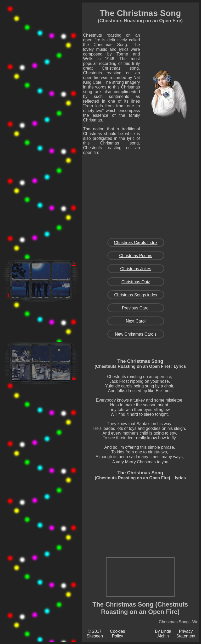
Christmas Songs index (136, 295)
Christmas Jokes (136, 269)
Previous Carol (136, 308)
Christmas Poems (136, 256)
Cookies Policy (118, 634)
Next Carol (136, 321)
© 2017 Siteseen (95, 634)
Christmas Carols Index (136, 243)
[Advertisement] (41, 85)
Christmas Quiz (136, 282)
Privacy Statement (186, 634)
